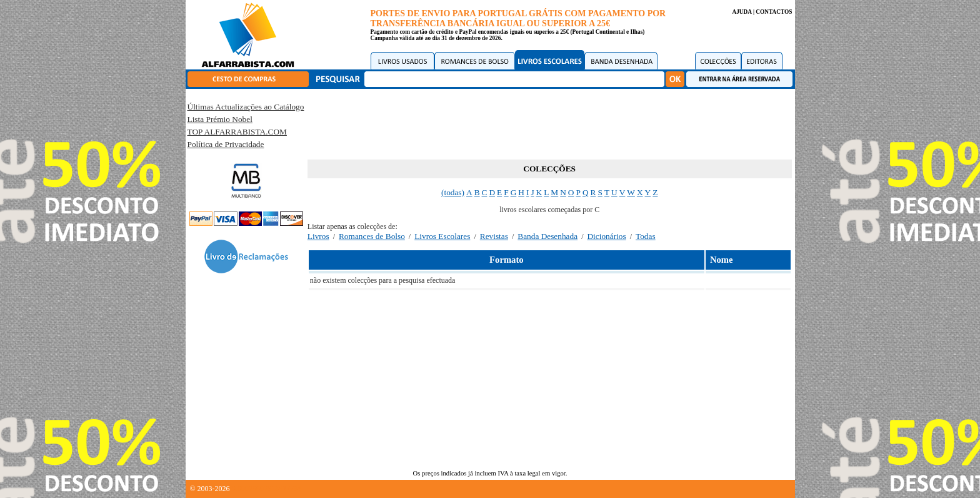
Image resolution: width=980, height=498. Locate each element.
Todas (646, 236)
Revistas (494, 236)
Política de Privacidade (226, 144)
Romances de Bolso (372, 236)
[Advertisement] (549, 122)
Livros (318, 236)
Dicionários (606, 236)
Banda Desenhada (547, 236)
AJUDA (742, 12)
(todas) (453, 192)
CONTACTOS (774, 12)
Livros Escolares (442, 236)
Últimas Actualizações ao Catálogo (246, 107)
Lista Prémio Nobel (220, 119)
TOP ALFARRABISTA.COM (237, 132)
